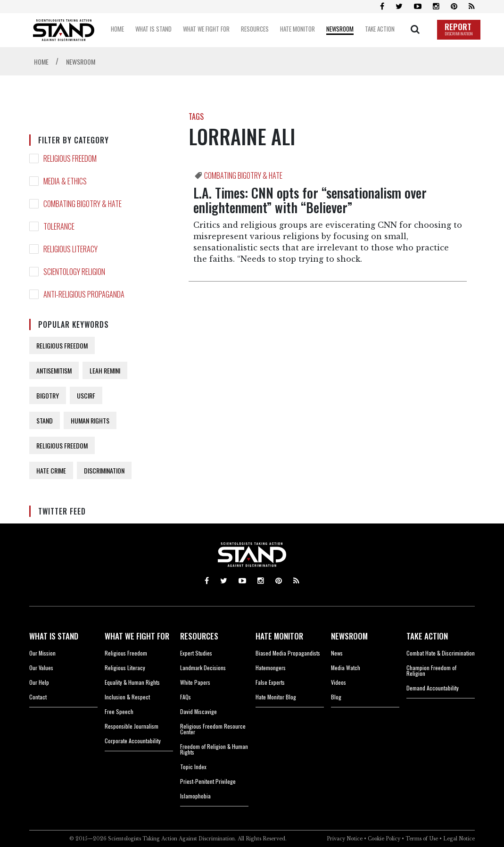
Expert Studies (196, 653)
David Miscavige (198, 711)
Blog (336, 697)
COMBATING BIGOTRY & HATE (83, 204)
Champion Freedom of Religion (431, 670)
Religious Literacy (125, 668)
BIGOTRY (48, 395)
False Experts (270, 682)
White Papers (195, 682)
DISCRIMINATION (104, 470)
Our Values (41, 668)
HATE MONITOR (279, 636)
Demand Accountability (433, 688)
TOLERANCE (59, 226)
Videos (339, 682)
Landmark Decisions (203, 668)
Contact (38, 697)
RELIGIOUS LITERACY (70, 249)
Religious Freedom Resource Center (213, 729)
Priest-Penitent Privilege (208, 781)
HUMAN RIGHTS (90, 420)
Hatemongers (271, 668)
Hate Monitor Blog (276, 697)
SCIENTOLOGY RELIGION (74, 272)
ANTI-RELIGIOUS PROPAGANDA (84, 294)
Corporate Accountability (133, 741)
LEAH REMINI (105, 370)
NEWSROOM (349, 636)
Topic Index (193, 767)
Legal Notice (459, 839)
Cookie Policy (384, 839)
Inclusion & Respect (127, 697)
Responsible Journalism (132, 726)
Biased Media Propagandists (288, 653)
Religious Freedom (126, 653)
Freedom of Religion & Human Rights (214, 749)
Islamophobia (195, 796)
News (337, 653)
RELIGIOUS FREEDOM (70, 158)
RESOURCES (199, 636)
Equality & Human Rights (132, 682)
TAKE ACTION (427, 636)
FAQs (186, 697)
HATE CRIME (51, 470)
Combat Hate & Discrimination (441, 653)
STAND (45, 420)
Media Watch (346, 668)
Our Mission (42, 653)
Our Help (39, 682)
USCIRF (86, 395)
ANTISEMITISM (54, 370)
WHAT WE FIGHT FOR (137, 636)
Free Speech (119, 711)
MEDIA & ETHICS (65, 181)
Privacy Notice (345, 839)
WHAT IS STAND (54, 636)
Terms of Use (422, 839)
